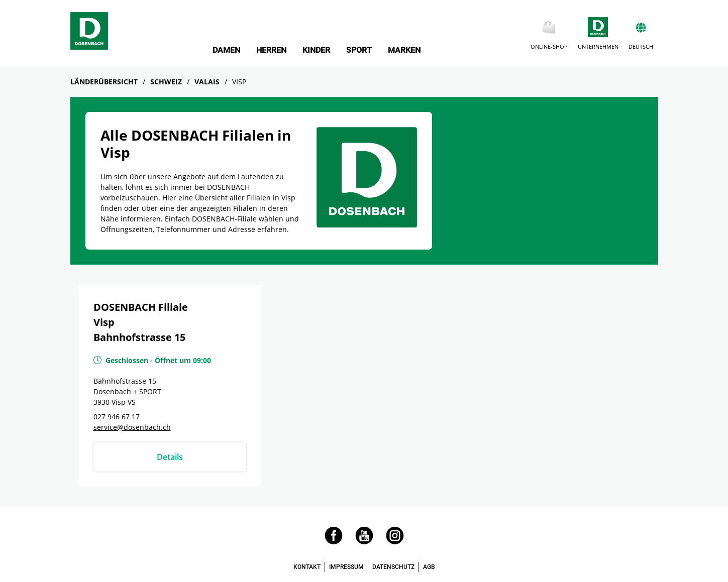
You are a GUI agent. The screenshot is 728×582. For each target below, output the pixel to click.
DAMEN (226, 50)
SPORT (359, 50)
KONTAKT (307, 567)
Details (170, 457)
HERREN (271, 50)
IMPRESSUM (346, 567)
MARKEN (404, 50)
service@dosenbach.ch (132, 427)
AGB (429, 567)
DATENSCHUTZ (393, 567)
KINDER (316, 50)
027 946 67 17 (117, 417)
